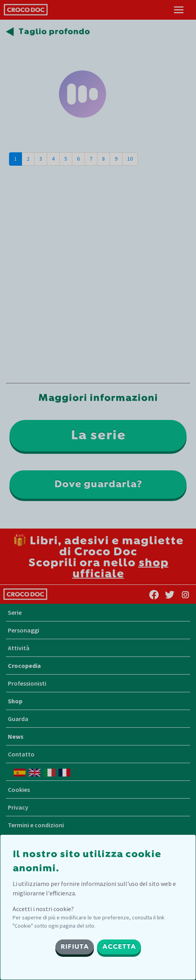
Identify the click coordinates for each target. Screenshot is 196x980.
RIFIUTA (75, 947)
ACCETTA (119, 947)
